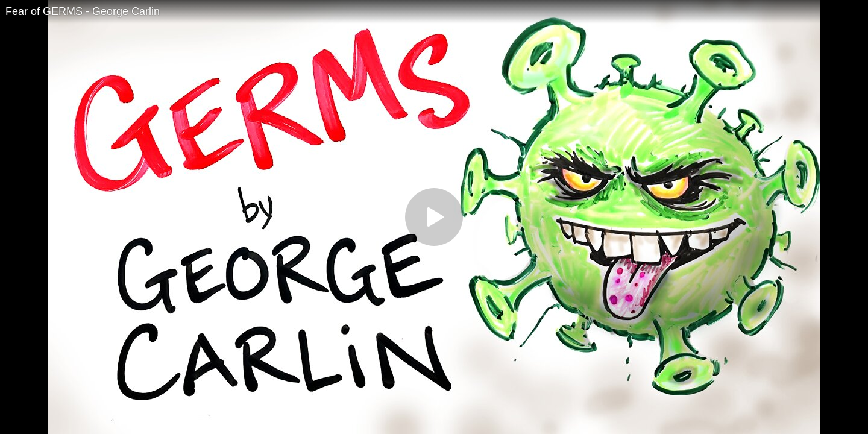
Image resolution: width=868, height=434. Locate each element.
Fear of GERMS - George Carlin (83, 11)
